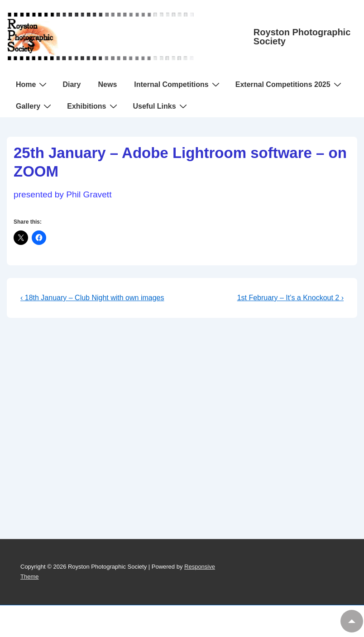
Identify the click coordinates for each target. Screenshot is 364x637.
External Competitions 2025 (290, 84)
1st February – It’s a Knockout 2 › (290, 298)
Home (32, 84)
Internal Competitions (178, 84)
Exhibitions (93, 106)
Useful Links (161, 106)
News (107, 84)
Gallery (35, 106)
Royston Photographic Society (302, 37)
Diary (72, 84)
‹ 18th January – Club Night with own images (92, 298)
